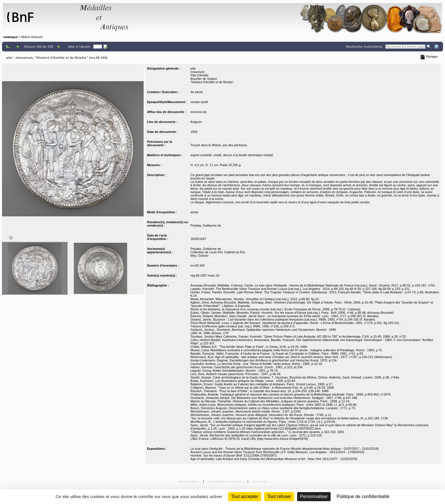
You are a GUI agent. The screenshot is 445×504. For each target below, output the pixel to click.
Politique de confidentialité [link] (363, 496)
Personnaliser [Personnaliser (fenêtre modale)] (314, 496)
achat (194, 212)
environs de (199, 112)
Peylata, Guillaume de (206, 225)
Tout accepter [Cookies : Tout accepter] (245, 496)
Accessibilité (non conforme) (226, 481)
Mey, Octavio (199, 256)
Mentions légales (189, 481)
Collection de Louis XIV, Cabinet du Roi (218, 252)
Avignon (196, 122)
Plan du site (260, 481)
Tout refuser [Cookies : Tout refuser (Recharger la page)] (279, 496)
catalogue (10, 37)
